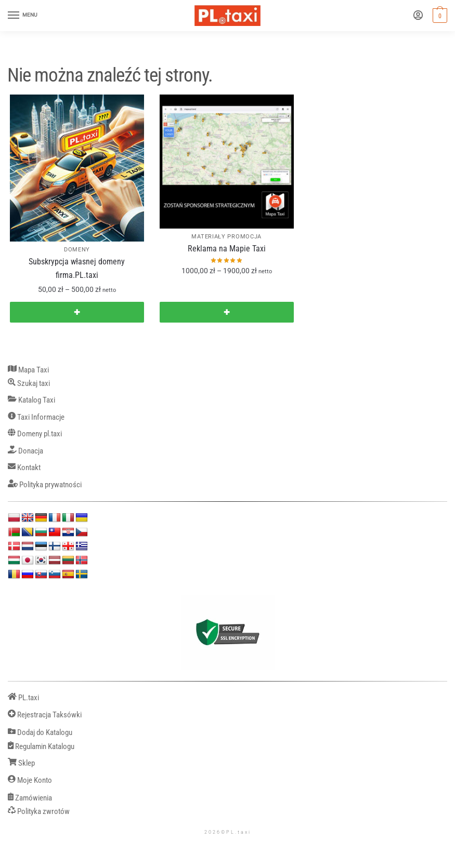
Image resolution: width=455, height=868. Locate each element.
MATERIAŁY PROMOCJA (226, 237)
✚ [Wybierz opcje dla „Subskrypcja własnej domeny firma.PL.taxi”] (77, 312)
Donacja (25, 451)
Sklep (21, 763)
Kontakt (24, 468)
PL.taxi (23, 698)
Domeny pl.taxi (35, 434)
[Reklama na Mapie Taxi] (227, 162)
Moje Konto (30, 780)
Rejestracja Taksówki (45, 715)
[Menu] (23, 16)
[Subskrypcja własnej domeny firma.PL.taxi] (77, 168)
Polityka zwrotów (39, 812)
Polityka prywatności (45, 485)
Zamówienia (30, 798)
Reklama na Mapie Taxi (227, 249)
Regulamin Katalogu (41, 747)
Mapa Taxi (28, 370)
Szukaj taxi (29, 384)
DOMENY (77, 250)
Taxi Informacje (36, 417)
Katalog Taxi (31, 400)
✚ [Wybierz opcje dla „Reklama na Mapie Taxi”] (227, 312)
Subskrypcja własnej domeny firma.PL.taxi (77, 268)
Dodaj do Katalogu (40, 733)
